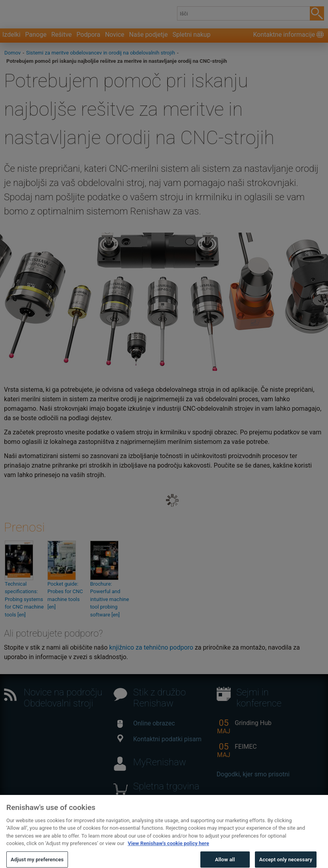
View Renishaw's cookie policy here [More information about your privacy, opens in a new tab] (168, 853)
